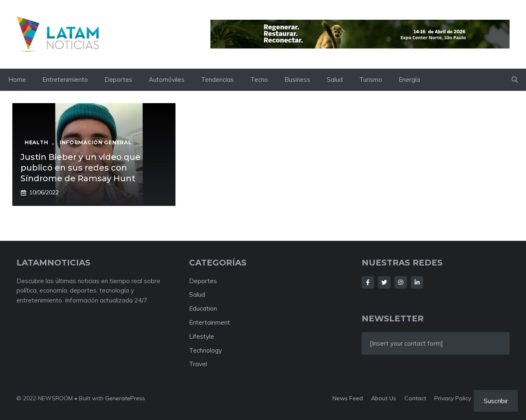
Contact (415, 398)
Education (203, 308)
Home (17, 80)
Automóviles (167, 80)
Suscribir (496, 401)
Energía (409, 80)
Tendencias (217, 80)
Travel (198, 364)
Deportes (118, 80)
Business (297, 80)
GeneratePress (125, 398)
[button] (515, 80)
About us (384, 398)
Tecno (259, 80)
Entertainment (210, 322)
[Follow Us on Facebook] (368, 282)
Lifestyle (202, 336)
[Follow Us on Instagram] (401, 282)
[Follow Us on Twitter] (384, 282)
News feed (348, 398)
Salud (335, 80)
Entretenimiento (65, 80)
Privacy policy (453, 398)
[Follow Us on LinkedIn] (417, 282)
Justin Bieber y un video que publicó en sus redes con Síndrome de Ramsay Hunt (81, 168)
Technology (205, 350)
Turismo (371, 80)
